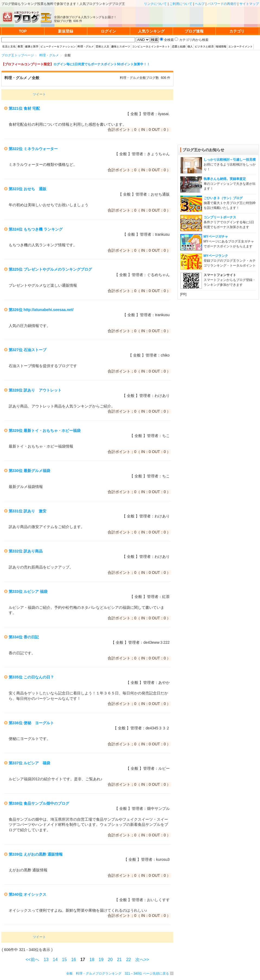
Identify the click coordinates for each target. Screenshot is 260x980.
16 (73, 960)
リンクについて (155, 4)
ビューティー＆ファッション (58, 46)
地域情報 (221, 46)
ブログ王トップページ (18, 55)
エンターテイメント (240, 46)
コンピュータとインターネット (151, 46)
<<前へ (32, 960)
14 (55, 960)
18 (92, 960)
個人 (190, 46)
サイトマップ (249, 4)
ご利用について (181, 4)
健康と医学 (32, 46)
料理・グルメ (86, 46)
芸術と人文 (102, 46)
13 (46, 960)
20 (110, 960)
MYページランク (216, 256)
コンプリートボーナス (220, 217)
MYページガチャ (216, 237)
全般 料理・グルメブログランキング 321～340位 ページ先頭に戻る (118, 973)
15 (65, 960)
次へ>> (142, 960)
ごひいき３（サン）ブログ (223, 198)
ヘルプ (200, 4)
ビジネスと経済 (204, 46)
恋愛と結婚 (179, 46)
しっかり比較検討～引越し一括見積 (230, 160)
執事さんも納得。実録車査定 (225, 179)
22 (129, 960)
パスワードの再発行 (222, 4)
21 (119, 960)
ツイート (39, 94)
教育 (20, 46)
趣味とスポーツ (121, 46)
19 (101, 960)
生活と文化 (9, 46)
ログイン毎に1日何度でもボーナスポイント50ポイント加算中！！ (102, 64)
